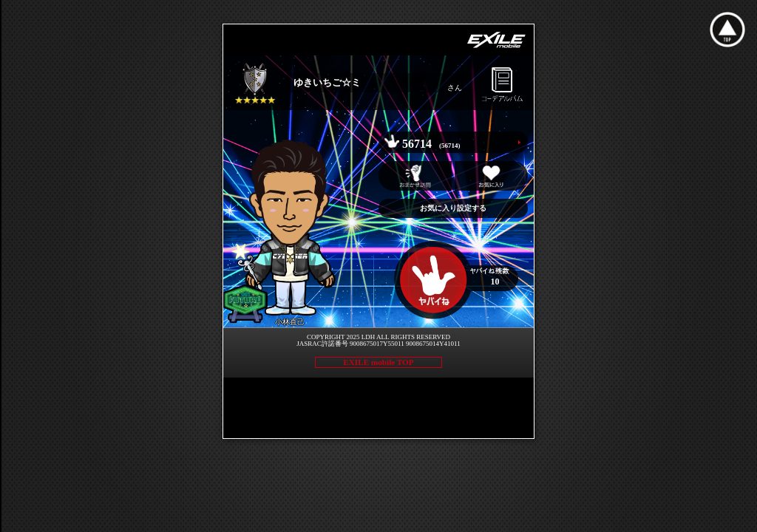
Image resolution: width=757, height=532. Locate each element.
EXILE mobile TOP (378, 362)
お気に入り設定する (453, 208)
